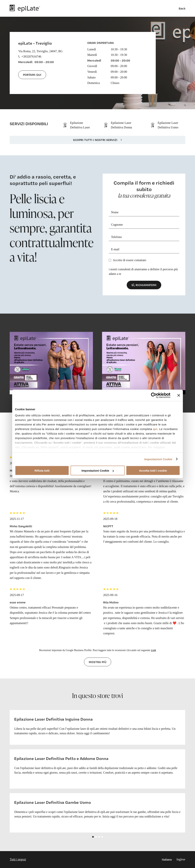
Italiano (167, 859)
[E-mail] (144, 249)
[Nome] (144, 212)
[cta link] (51, 363)
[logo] (25, 8)
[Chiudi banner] (179, 395)
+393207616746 (30, 57)
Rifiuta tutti (42, 471)
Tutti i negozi (18, 859)
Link (153, 650)
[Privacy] (110, 260)
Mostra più (98, 662)
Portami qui (32, 75)
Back (182, 8)
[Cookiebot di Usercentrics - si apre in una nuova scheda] (154, 395)
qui (155, 429)
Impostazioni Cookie (158, 459)
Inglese (181, 859)
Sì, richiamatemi (144, 285)
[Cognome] (144, 225)
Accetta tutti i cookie (153, 471)
